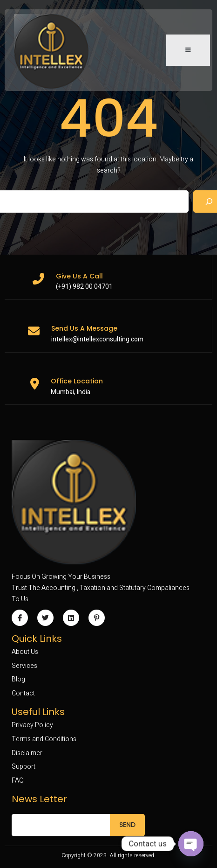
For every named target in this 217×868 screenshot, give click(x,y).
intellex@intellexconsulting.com (97, 339)
